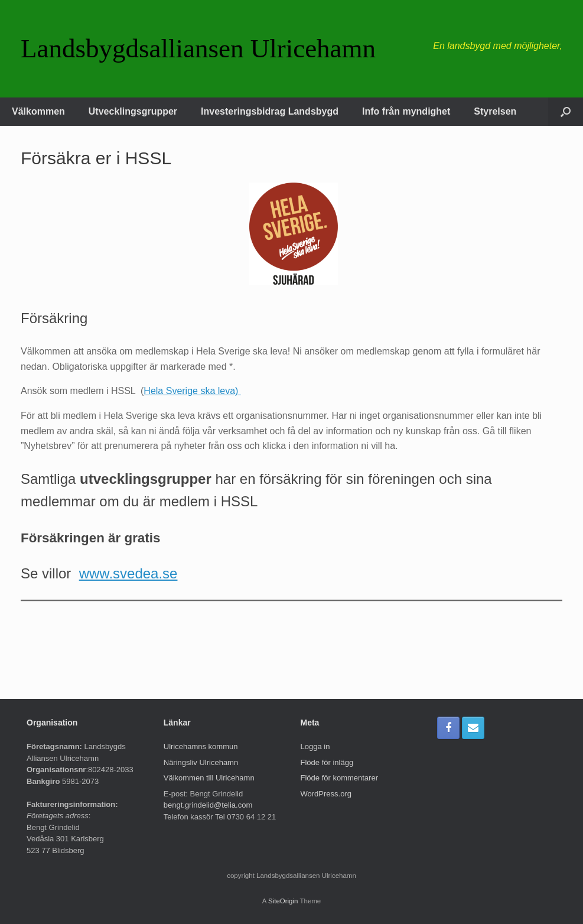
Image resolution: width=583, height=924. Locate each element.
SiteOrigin (283, 901)
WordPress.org (326, 794)
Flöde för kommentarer (340, 778)
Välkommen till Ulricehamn (209, 778)
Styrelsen (495, 111)
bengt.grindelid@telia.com (208, 805)
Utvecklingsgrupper (133, 111)
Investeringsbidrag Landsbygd (270, 111)
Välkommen (38, 111)
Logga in (315, 746)
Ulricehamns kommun (201, 746)
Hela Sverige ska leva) (192, 391)
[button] (566, 112)
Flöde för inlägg (327, 762)
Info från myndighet (406, 111)
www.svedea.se (128, 573)
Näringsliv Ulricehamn (201, 762)
